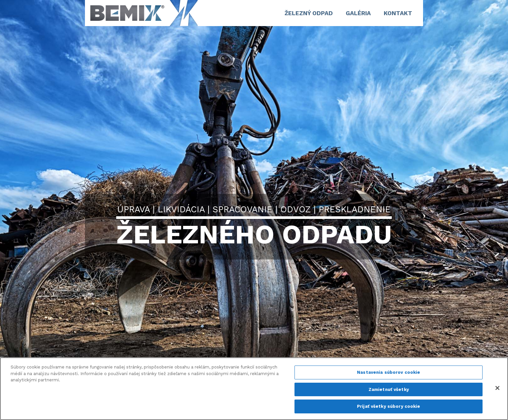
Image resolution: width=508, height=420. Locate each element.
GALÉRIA (358, 13)
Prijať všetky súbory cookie (389, 406)
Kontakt (398, 13)
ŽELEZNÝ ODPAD (309, 13)
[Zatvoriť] (497, 388)
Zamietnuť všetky (389, 389)
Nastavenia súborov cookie (389, 372)
